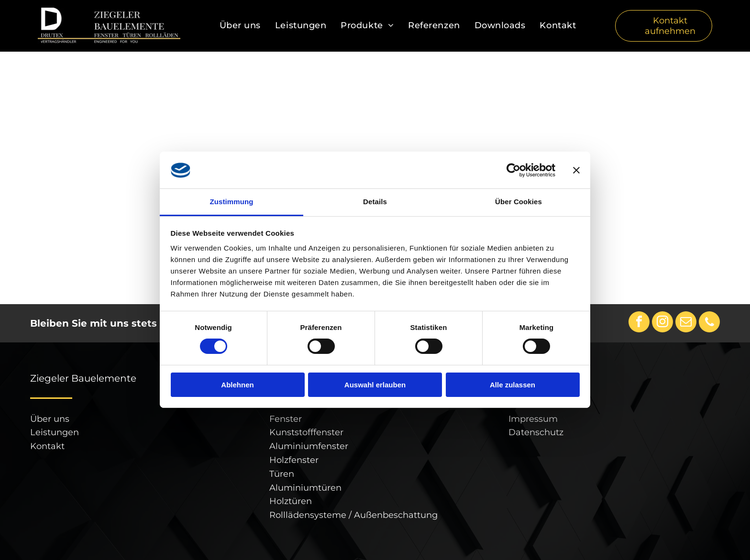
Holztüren (291, 501)
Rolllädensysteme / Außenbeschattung (353, 515)
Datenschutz (536, 432)
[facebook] (639, 323)
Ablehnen (237, 385)
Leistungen (55, 432)
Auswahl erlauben (375, 385)
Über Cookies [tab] (518, 202)
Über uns (50, 419)
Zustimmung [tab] (232, 202)
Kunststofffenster (306, 432)
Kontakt (47, 446)
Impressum (533, 419)
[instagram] (662, 323)
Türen (282, 474)
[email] (686, 323)
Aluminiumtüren (305, 488)
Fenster (286, 419)
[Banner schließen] (576, 170)
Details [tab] (375, 202)
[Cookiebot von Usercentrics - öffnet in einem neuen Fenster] (513, 170)
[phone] (709, 323)
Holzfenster (294, 460)
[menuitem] (240, 26)
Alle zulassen (513, 385)
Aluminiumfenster (309, 446)
